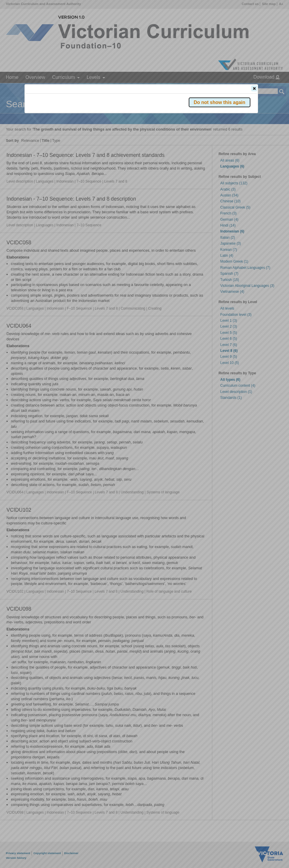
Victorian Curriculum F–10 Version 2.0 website (93, 122)
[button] (254, 88)
